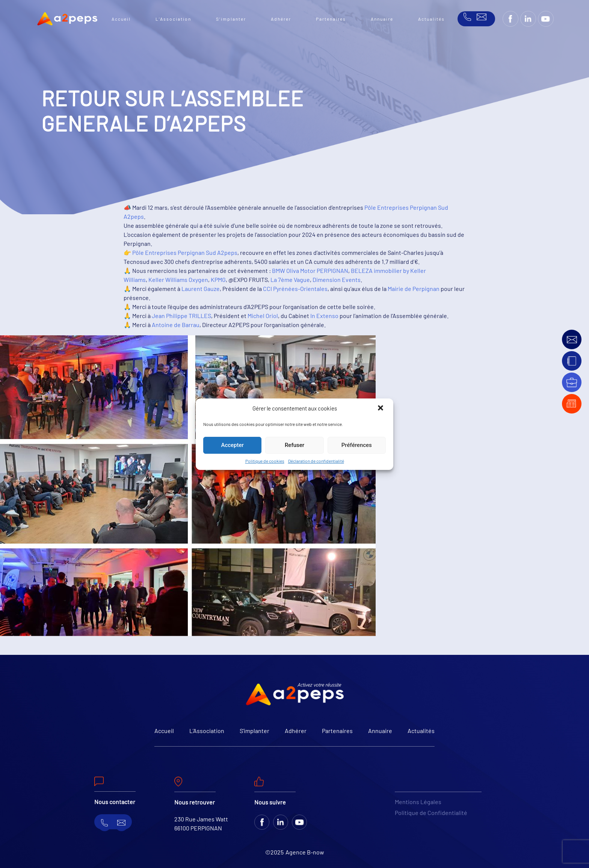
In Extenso (324, 316)
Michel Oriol (263, 316)
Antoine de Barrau (176, 325)
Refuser (294, 445)
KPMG (218, 279)
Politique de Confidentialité (431, 813)
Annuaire (382, 19)
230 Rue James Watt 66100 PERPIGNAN (201, 823)
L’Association (173, 19)
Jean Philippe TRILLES (181, 316)
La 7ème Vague (290, 279)
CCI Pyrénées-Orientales (295, 289)
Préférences (357, 445)
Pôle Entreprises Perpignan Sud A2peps (185, 252)
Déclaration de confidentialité (316, 461)
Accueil (121, 19)
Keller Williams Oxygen (178, 279)
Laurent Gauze (201, 289)
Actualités (431, 19)
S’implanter (231, 19)
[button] (381, 409)
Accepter (232, 445)
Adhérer (281, 19)
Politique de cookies (265, 461)
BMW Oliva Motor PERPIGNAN (310, 270)
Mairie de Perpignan (414, 289)
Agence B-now (305, 852)
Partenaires (331, 19)
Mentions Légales (418, 802)
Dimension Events (337, 279)
